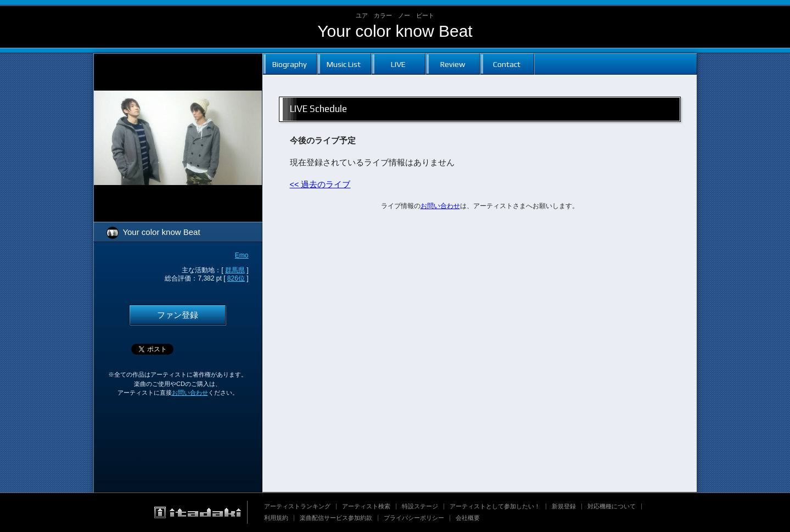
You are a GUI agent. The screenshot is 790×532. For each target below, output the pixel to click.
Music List (344, 64)
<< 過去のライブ (320, 184)
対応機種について (612, 506)
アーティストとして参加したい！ (495, 506)
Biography (290, 64)
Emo (242, 255)
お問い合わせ (190, 393)
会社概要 (468, 518)
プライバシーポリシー (414, 518)
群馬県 (235, 270)
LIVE (398, 64)
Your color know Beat (395, 31)
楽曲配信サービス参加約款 (336, 518)
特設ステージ (420, 506)
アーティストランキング (297, 506)
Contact (507, 64)
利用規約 (276, 518)
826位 (236, 278)
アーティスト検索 (366, 506)
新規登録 (564, 506)
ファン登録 (178, 315)
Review (453, 64)
